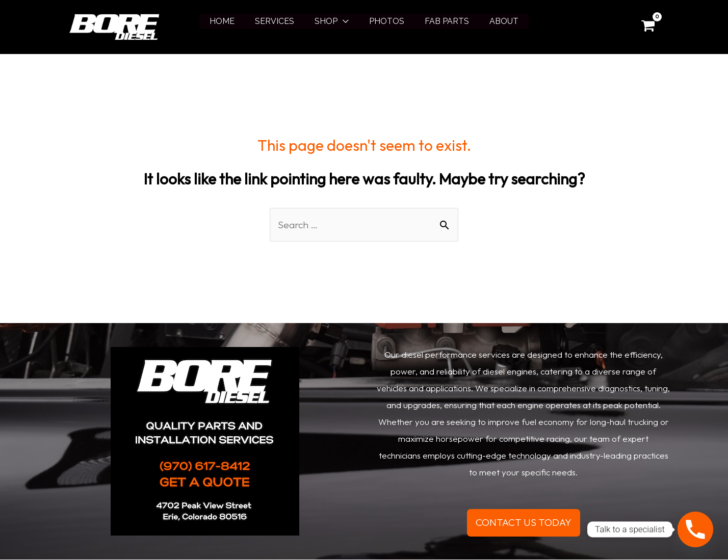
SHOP (328, 21)
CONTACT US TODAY (524, 523)
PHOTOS (385, 21)
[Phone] (695, 529)
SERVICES (281, 21)
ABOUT (494, 21)
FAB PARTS (441, 21)
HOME (232, 21)
